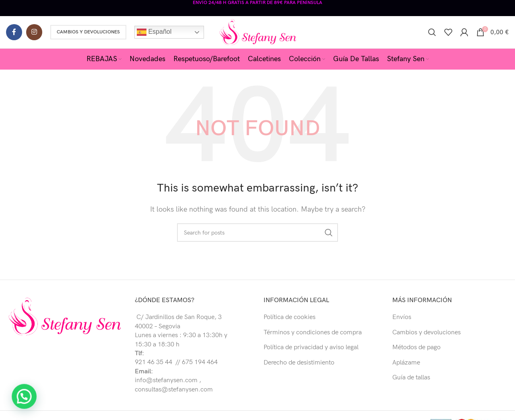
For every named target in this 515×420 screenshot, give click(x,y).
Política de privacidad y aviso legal (311, 347)
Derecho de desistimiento (299, 363)
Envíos (402, 317)
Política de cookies (289, 317)
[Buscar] (432, 32)
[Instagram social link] (34, 32)
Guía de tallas (411, 378)
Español (154, 32)
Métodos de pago (416, 347)
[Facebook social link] (14, 32)
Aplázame (406, 363)
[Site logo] (258, 32)
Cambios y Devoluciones (88, 32)
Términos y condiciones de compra (313, 332)
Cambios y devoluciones (426, 332)
